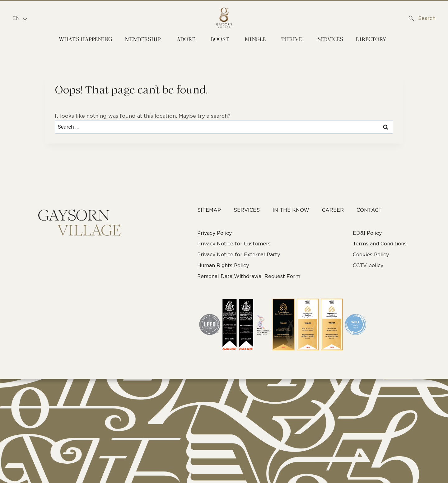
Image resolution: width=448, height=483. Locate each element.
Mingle (255, 40)
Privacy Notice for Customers (234, 244)
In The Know (291, 210)
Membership (143, 40)
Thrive (292, 40)
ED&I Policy (367, 233)
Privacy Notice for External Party (239, 255)
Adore (186, 40)
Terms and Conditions (380, 244)
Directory (371, 40)
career (333, 210)
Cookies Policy (371, 255)
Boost (220, 40)
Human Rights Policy (223, 266)
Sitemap (209, 210)
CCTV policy (368, 266)
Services (330, 40)
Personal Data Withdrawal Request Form (249, 277)
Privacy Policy (215, 233)
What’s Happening (86, 40)
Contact (369, 210)
